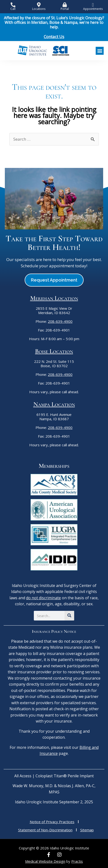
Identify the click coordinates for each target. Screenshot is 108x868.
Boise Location (54, 351)
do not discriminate (43, 598)
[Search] (69, 616)
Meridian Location (54, 298)
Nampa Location (54, 404)
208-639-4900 (60, 321)
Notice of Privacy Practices (52, 822)
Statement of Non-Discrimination (45, 830)
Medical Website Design (45, 861)
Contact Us (54, 37)
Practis (77, 861)
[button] (100, 51)
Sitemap (87, 830)
